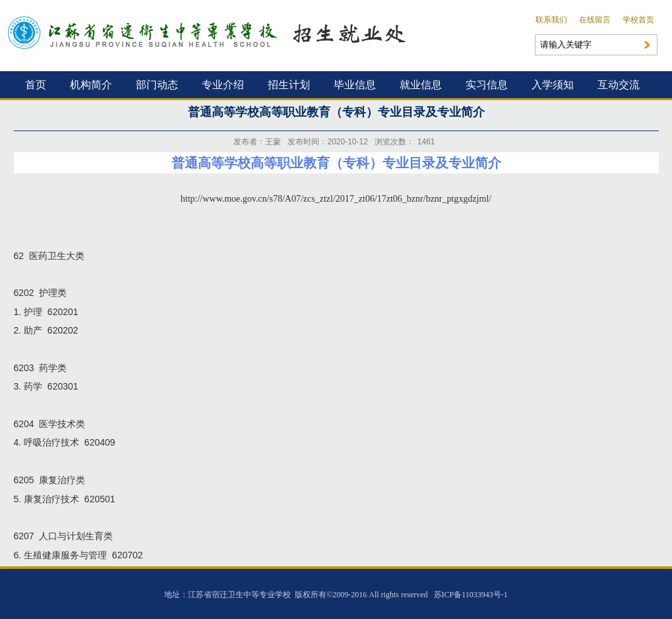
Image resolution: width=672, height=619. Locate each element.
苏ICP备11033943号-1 (471, 595)
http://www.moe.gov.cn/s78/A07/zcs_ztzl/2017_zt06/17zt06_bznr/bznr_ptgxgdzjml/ (336, 199)
